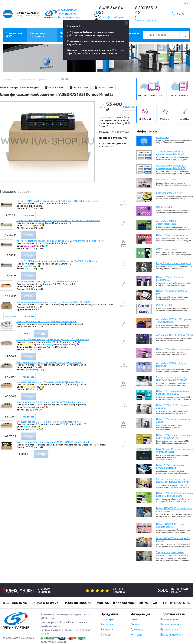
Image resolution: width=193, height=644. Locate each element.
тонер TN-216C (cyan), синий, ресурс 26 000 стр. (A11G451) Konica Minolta (57, 261)
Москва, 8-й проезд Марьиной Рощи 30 (127, 603)
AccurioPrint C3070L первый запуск (175, 335)
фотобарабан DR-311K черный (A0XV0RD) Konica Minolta (47, 282)
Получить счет (67, 14)
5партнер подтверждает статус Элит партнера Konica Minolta (172, 379)
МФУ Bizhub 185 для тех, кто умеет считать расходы (175, 451)
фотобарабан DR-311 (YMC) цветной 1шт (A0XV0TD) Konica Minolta (53, 339)
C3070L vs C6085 (165, 305)
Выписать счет (170, 630)
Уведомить (129, 107)
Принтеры (107, 619)
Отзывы (106, 635)
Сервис (135, 625)
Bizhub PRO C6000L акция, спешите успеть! (170, 525)
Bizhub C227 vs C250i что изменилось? (169, 278)
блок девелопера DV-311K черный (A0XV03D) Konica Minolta (49, 362)
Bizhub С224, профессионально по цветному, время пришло (175, 494)
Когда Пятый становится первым (173, 263)
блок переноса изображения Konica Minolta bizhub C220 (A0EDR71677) (55, 302)
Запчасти (107, 630)
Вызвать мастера (69, 18)
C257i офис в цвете (166, 249)
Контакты (133, 33)
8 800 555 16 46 (146, 10)
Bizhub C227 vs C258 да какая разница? (172, 407)
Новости (136, 619)
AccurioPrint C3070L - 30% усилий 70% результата (174, 321)
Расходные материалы (37, 35)
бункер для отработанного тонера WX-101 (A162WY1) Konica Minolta (53, 442)
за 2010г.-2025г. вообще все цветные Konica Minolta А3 (171, 153)
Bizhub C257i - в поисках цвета (172, 235)
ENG (187, 4)
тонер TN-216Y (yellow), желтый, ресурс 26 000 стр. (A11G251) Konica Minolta (58, 220)
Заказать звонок (171, 625)
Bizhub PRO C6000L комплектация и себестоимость (174, 510)
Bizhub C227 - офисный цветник (173, 349)
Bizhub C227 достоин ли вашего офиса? (173, 420)
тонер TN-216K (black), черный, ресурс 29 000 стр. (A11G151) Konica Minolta (57, 201)
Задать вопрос (67, 10)
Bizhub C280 (78, 87)
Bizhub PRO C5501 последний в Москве (173, 540)
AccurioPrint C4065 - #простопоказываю (167, 223)
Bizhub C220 (53, 87)
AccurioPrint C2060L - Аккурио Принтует (172, 365)
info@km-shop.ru (78, 603)
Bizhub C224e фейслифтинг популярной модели (171, 467)
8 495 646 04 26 (111, 10)
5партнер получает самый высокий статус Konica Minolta (172, 554)
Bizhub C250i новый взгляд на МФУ (172, 292)
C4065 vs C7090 (165, 207)
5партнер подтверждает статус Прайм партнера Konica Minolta (173, 481)
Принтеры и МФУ (14, 35)
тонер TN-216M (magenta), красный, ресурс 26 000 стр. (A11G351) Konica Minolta (61, 241)
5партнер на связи (166, 180)
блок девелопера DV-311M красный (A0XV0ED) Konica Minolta (50, 402)
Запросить (11, 316)
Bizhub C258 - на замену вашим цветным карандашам (173, 392)
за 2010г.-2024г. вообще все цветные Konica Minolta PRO (171, 167)
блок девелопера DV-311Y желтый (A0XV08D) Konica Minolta (50, 382)
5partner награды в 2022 (169, 193)
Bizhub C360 (103, 87)
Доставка (137, 630)
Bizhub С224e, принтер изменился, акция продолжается (175, 436)
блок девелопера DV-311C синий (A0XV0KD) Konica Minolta (49, 422)
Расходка (107, 625)
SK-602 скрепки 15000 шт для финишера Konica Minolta (47, 322)
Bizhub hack (162, 138)
